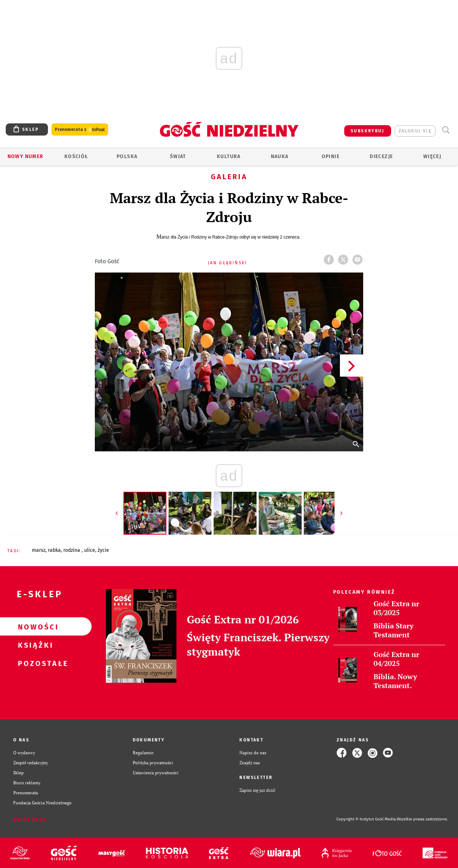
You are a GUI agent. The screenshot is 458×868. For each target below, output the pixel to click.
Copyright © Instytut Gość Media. (367, 819)
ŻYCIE (103, 550)
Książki (34, 645)
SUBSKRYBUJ (367, 131)
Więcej (432, 156)
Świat (178, 156)
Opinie (331, 156)
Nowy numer (26, 156)
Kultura (229, 156)
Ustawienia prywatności (156, 773)
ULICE (90, 550)
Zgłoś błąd (30, 819)
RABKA (54, 550)
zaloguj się (415, 131)
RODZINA (72, 550)
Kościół (76, 156)
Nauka (280, 156)
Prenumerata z (80, 130)
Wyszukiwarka (446, 130)
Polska (127, 156)
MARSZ (39, 550)
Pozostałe (34, 663)
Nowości (34, 627)
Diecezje (381, 156)
